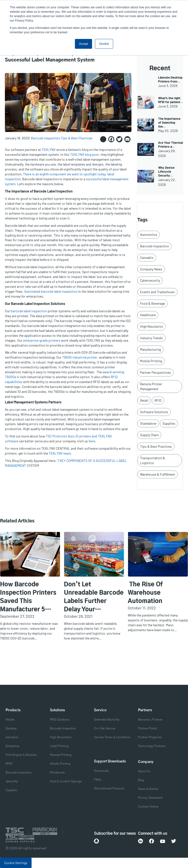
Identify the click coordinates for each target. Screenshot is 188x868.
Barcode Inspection (45, 138)
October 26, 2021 (78, 616)
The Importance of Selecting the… (169, 122)
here (92, 441)
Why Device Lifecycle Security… (166, 171)
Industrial (12, 737)
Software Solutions (154, 412)
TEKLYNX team (60, 453)
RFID (158, 400)
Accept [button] (84, 44)
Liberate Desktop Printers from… (170, 79)
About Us (144, 771)
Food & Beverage (153, 303)
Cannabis (147, 258)
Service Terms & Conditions (112, 737)
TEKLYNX (49, 150)
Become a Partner (150, 720)
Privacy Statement (150, 798)
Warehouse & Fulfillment (158, 474)
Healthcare (148, 315)
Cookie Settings (16, 863)
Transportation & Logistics (153, 460)
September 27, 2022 (17, 616)
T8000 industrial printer (80, 357)
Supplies (169, 423)
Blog (141, 780)
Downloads (101, 771)
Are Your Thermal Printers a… (170, 145)
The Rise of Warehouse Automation (145, 593)
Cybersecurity (150, 280)
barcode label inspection (29, 311)
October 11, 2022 (142, 608)
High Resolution (152, 326)
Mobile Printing (151, 361)
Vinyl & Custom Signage (66, 781)
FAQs (98, 780)
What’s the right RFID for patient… (170, 100)
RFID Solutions (60, 720)
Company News (151, 269)
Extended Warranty (107, 720)
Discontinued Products (109, 788)
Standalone (148, 423)
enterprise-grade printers (42, 340)
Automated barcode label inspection (51, 291)
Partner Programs (150, 737)
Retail (144, 400)
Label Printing (59, 746)
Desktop (11, 728)
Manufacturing (150, 349)
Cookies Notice (148, 807)
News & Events (148, 789)
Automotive (149, 235)
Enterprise (12, 746)
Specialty (12, 781)
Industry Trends (151, 338)
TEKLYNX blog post (85, 154)
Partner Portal (147, 728)
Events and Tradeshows (157, 292)
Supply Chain (149, 435)
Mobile (10, 720)
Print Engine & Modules (21, 755)
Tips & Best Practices (76, 138)
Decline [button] (104, 44)
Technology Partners (152, 746)
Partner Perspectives (155, 372)
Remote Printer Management (151, 386)
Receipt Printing (61, 755)
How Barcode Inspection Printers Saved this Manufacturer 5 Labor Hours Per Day (30, 598)
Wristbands (57, 772)
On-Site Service (105, 728)
